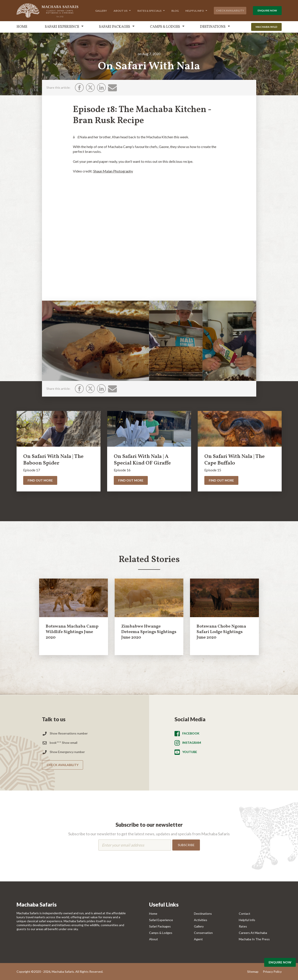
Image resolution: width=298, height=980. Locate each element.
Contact (245, 913)
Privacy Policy (272, 972)
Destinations (213, 27)
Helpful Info (195, 11)
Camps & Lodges (165, 27)
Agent (198, 939)
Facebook (191, 733)
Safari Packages (115, 27)
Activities (201, 920)
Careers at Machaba (253, 933)
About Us (121, 11)
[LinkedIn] (101, 88)
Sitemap (253, 972)
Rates (243, 926)
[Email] (112, 88)
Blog (175, 11)
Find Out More (40, 480)
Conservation (203, 933)
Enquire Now (267, 10)
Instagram (192, 743)
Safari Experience (62, 27)
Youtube (190, 752)
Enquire (280, 962)
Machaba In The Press (254, 939)
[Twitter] (90, 88)
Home (22, 27)
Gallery (101, 11)
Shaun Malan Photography (113, 171)
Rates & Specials (149, 11)
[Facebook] (79, 88)
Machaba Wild (266, 27)
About (154, 939)
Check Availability (230, 10)
